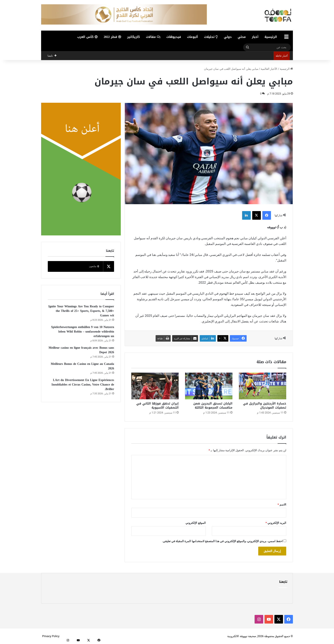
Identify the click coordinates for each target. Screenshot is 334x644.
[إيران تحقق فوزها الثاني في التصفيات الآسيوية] (155, 386)
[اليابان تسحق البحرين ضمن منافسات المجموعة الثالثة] (209, 386)
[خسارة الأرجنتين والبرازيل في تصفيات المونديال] (263, 386)
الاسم (282, 505)
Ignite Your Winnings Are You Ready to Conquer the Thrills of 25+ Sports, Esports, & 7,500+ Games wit (81, 311)
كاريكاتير (134, 37)
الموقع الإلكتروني (196, 523)
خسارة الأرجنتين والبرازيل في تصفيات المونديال (265, 406)
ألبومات (193, 37)
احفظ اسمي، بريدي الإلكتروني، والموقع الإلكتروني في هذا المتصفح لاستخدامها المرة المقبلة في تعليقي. (222, 541)
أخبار (255, 37)
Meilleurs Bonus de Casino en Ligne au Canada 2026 (82, 366)
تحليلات (211, 37)
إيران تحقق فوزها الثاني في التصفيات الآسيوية (157, 406)
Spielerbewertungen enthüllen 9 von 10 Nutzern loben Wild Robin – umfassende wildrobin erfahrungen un (83, 332)
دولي (228, 37)
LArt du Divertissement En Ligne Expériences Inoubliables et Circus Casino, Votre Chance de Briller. (83, 385)
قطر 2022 (112, 37)
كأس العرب (87, 37)
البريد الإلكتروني (276, 523)
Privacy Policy (51, 636)
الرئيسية (271, 37)
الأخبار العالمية (269, 69)
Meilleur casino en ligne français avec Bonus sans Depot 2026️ (81, 350)
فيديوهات (174, 37)
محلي (242, 37)
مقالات (153, 37)
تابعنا (283, 582)
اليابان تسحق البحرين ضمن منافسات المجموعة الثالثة (213, 406)
